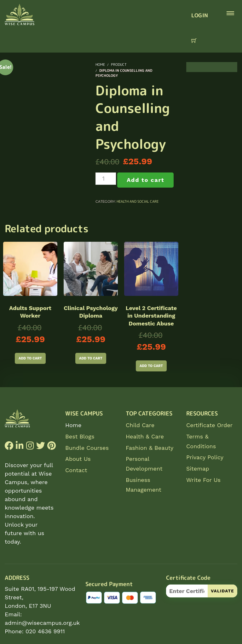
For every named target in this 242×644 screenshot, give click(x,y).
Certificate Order (209, 425)
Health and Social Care (138, 201)
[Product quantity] (106, 179)
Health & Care (145, 436)
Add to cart (145, 180)
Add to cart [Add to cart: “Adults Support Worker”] (30, 358)
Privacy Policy (205, 457)
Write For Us (203, 480)
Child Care (140, 425)
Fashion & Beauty (150, 448)
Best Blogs (80, 436)
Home (73, 425)
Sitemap (198, 469)
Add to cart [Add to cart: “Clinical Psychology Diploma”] (91, 358)
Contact (76, 470)
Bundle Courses (87, 448)
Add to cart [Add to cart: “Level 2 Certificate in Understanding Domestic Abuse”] (151, 366)
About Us (78, 459)
